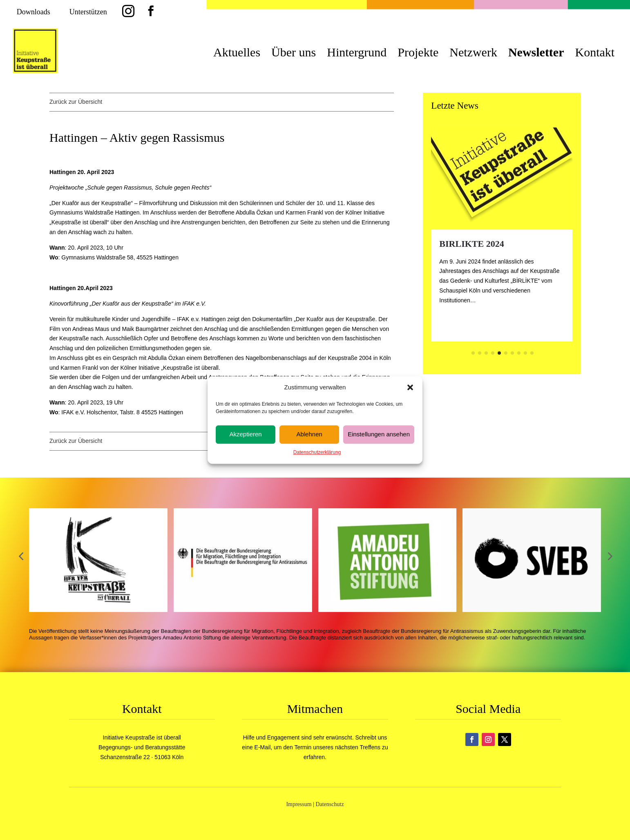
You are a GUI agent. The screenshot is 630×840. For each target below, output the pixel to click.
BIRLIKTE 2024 (471, 244)
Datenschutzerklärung (317, 452)
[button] (410, 387)
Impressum (299, 804)
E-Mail (263, 747)
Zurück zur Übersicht (76, 102)
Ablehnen (309, 435)
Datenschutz (330, 804)
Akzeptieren (245, 435)
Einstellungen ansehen (379, 435)
